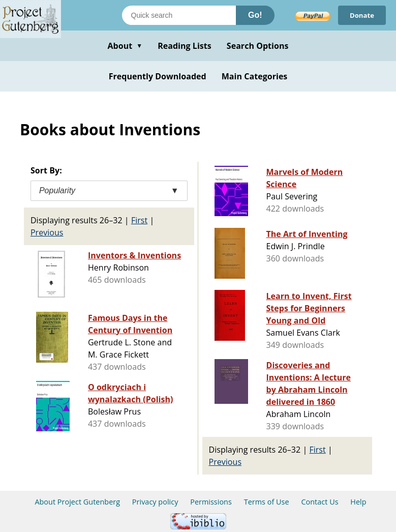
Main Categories (255, 76)
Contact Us (319, 502)
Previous (47, 232)
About (125, 46)
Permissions (211, 502)
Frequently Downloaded (158, 76)
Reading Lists (185, 46)
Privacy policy (155, 502)
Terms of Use (267, 502)
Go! (255, 15)
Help (358, 502)
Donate (361, 15)
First (139, 220)
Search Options (258, 46)
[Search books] (179, 15)
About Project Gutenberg (77, 502)
